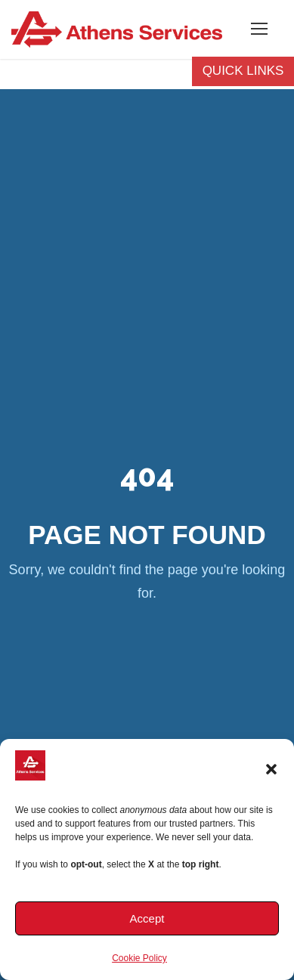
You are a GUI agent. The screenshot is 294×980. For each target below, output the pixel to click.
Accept (147, 918)
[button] (271, 769)
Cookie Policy (139, 958)
